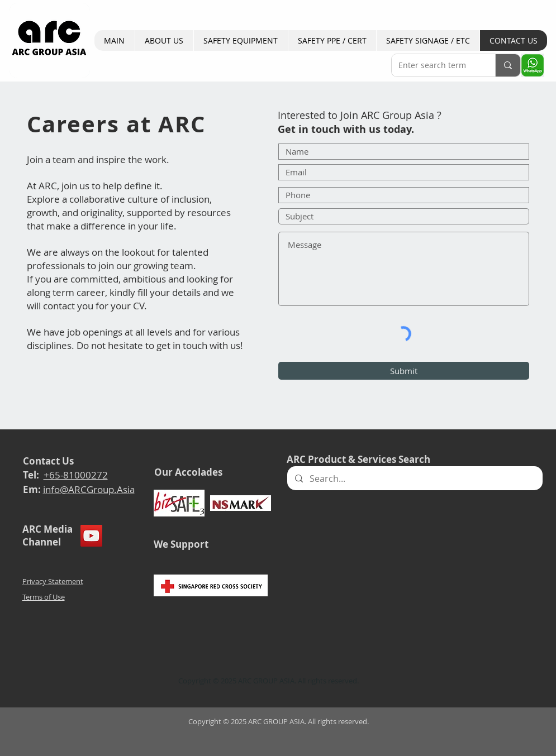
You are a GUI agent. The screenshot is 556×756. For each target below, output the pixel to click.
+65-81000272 (76, 475)
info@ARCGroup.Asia (89, 489)
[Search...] (414, 478)
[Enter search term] (435, 65)
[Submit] (404, 371)
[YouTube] (91, 536)
